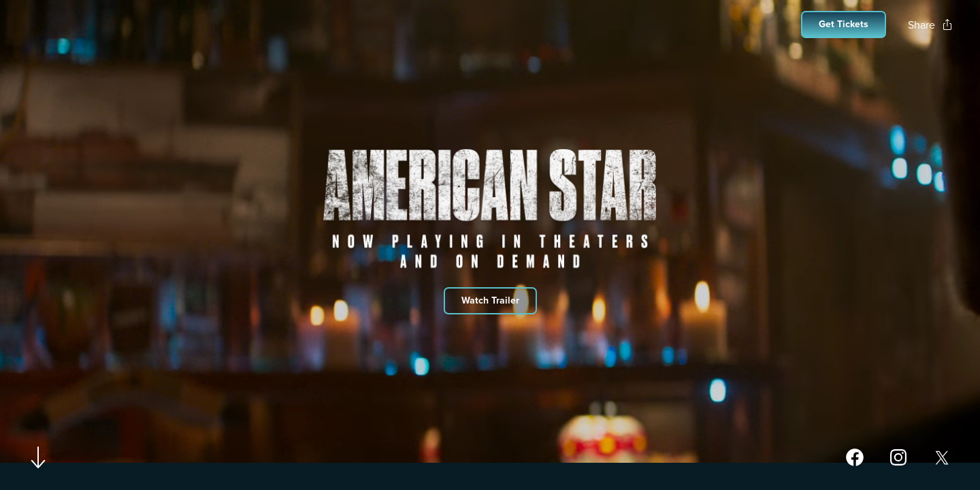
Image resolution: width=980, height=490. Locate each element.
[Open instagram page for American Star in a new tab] (898, 457)
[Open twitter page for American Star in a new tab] (942, 457)
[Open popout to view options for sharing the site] (930, 25)
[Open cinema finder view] (844, 24)
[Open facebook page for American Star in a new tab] (855, 457)
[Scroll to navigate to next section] (38, 457)
